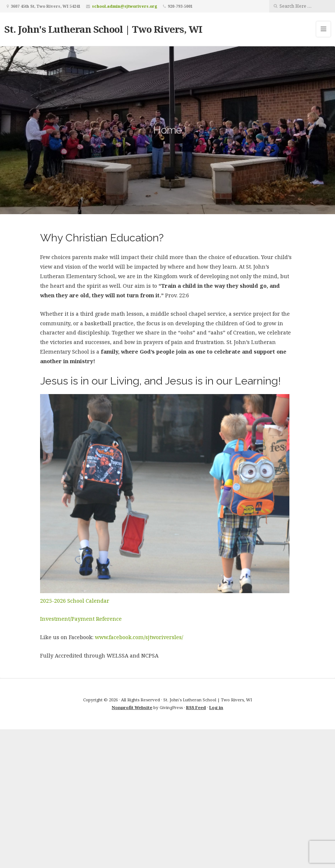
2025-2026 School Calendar (75, 601)
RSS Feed (196, 707)
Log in (216, 707)
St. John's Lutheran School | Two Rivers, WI (103, 29)
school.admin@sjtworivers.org (125, 6)
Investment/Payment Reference (81, 619)
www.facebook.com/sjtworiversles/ (139, 637)
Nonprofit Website (132, 707)
